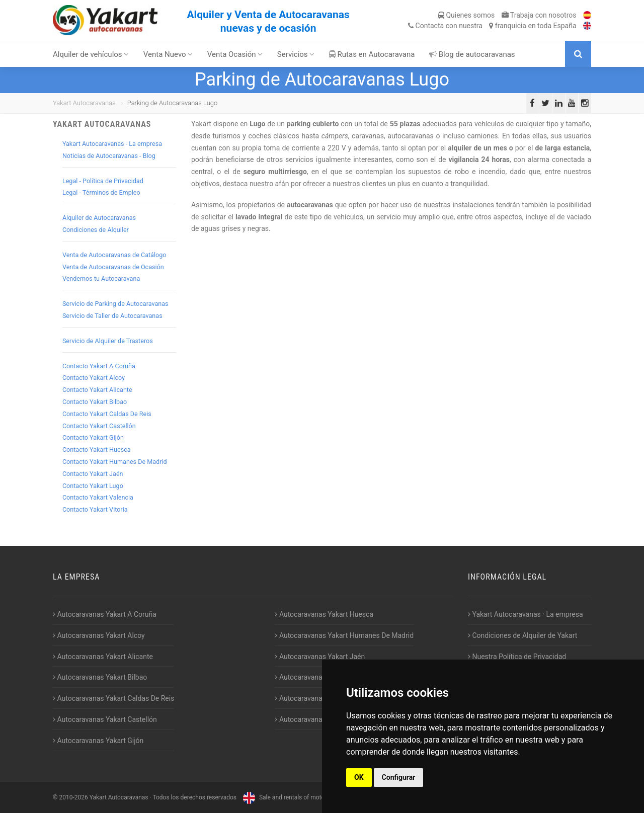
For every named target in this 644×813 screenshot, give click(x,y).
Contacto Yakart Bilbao (95, 402)
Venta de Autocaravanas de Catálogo (114, 255)
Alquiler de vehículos (91, 54)
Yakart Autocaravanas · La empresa (526, 614)
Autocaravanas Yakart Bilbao (100, 677)
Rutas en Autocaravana (372, 54)
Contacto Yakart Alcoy (94, 378)
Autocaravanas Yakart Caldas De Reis (113, 698)
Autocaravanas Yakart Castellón (105, 719)
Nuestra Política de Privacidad (517, 657)
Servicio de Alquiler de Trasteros (108, 341)
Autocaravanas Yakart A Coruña (105, 614)
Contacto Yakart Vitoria (95, 509)
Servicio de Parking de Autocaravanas (115, 304)
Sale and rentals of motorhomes (293, 797)
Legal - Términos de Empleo (101, 192)
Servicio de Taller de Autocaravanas (112, 316)
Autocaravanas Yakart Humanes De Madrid (344, 635)
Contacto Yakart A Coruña (99, 366)
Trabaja (539, 15)
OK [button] (359, 777)
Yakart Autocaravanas (84, 103)
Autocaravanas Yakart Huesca (324, 614)
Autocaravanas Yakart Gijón (98, 741)
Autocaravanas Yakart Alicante (103, 657)
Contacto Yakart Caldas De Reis (107, 414)
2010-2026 (73, 797)
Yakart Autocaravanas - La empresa (112, 144)
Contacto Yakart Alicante (97, 390)
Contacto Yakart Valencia (98, 497)
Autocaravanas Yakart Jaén (320, 657)
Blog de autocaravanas (472, 54)
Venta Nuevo (168, 54)
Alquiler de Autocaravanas (99, 218)
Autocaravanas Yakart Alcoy (99, 635)
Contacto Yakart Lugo (93, 486)
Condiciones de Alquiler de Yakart (522, 635)
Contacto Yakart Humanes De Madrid (115, 462)
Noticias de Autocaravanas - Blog (109, 156)
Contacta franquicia (492, 26)
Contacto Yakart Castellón (99, 426)
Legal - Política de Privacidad (103, 181)
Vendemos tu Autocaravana (101, 278)
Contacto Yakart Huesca (97, 450)
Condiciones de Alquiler (96, 230)
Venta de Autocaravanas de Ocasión (113, 267)
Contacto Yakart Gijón (93, 437)
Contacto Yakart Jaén (93, 474)
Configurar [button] (399, 777)
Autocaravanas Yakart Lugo (320, 677)
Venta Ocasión (235, 54)
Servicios (296, 54)
